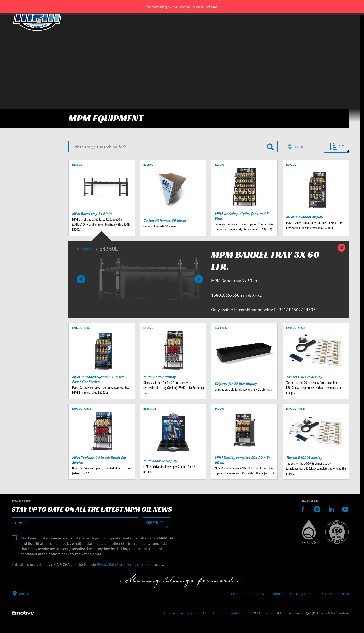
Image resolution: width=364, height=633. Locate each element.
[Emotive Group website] (185, 613)
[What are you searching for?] (173, 147)
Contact (237, 594)
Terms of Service (140, 564)
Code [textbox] (299, 147)
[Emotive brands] (228, 613)
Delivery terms (302, 594)
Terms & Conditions (267, 594)
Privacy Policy (108, 564)
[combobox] (301, 147)
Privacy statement (335, 594)
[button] (81, 279)
